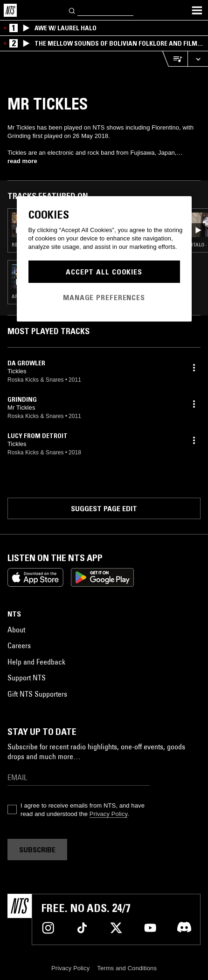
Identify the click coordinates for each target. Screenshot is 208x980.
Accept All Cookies (104, 272)
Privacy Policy (108, 814)
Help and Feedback (36, 662)
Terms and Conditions (127, 968)
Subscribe (37, 850)
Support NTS (27, 678)
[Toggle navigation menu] (197, 10)
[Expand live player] (198, 59)
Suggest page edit (104, 508)
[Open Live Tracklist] (175, 59)
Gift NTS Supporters (37, 694)
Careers (19, 645)
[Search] (72, 10)
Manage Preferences (104, 297)
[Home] (10, 10)
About (16, 630)
